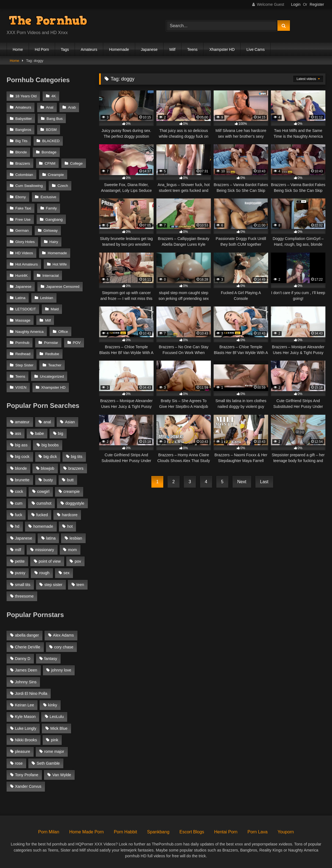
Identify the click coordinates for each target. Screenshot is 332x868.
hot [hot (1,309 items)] (70, 526)
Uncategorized (52, 376)
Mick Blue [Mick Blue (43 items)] (59, 728)
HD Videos (24, 253)
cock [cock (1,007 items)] (19, 491)
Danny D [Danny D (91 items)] (23, 659)
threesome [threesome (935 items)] (24, 596)
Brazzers (23, 163)
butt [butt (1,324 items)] (70, 480)
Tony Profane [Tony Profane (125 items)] (27, 775)
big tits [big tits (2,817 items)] (77, 457)
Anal (50, 107)
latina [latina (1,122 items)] (51, 538)
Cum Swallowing (29, 186)
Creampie (56, 175)
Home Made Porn (87, 832)
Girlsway (51, 230)
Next (242, 482)
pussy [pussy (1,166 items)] (20, 573)
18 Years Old (26, 96)
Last (264, 482)
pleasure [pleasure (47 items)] (22, 751)
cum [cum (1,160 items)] (19, 503)
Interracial (51, 276)
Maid (55, 309)
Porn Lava (258, 832)
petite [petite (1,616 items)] (20, 561)
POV (77, 343)
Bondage (49, 152)
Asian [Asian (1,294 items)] (70, 422)
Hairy (54, 242)
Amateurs (89, 49)
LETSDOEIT (26, 309)
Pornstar (51, 343)
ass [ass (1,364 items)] (18, 433)
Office (63, 332)
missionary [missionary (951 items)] (44, 550)
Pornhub (22, 343)
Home (18, 49)
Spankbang (158, 832)
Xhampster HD (222, 49)
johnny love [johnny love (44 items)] (61, 670)
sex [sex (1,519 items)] (66, 573)
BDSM (51, 130)
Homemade (119, 49)
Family (51, 208)
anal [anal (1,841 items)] (47, 422)
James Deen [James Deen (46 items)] (26, 670)
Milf (172, 49)
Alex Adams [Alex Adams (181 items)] (63, 635)
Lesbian (47, 298)
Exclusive (48, 197)
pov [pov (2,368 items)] (78, 561)
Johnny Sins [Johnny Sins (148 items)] (26, 682)
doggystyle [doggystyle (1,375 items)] (75, 503)
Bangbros (23, 130)
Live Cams (255, 49)
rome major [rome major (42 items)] (54, 751)
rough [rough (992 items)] (44, 573)
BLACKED (51, 141)
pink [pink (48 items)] (55, 740)
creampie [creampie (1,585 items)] (71, 491)
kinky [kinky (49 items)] (53, 705)
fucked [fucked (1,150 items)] (42, 515)
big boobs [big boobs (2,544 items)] (50, 445)
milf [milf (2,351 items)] (18, 550)
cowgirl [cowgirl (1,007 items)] (43, 491)
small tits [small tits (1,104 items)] (23, 585)
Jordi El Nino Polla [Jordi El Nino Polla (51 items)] (31, 693)
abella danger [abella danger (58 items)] (27, 635)
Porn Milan (49, 832)
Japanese (149, 49)
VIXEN (21, 387)
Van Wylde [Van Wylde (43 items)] (62, 775)
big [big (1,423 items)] (60, 433)
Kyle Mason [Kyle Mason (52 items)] (25, 717)
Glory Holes (25, 242)
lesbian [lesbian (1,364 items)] (76, 538)
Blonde (21, 152)
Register (317, 4)
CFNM (50, 163)
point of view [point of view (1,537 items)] (50, 561)
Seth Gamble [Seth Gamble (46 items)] (48, 763)
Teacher (55, 365)
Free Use (23, 219)
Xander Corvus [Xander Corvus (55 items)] (28, 786)
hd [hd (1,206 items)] (17, 526)
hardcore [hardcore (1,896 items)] (70, 515)
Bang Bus (55, 119)
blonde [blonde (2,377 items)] (21, 468)
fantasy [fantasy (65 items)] (51, 659)
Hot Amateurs (27, 264)
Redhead (23, 354)
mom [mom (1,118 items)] (72, 550)
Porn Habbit (125, 832)
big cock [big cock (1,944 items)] (22, 457)
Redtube (52, 354)
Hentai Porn (226, 832)
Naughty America (30, 332)
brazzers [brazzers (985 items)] (76, 468)
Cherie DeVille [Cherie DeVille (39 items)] (28, 647)
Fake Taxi (23, 208)
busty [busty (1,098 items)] (48, 480)
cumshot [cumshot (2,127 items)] (44, 503)
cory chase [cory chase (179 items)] (64, 647)
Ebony (21, 197)
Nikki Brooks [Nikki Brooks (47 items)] (26, 740)
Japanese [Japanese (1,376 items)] (23, 538)
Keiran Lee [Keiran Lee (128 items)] (25, 705)
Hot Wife (60, 264)
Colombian (24, 175)
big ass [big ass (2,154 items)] (21, 445)
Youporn (286, 832)
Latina (21, 298)
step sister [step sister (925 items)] (53, 585)
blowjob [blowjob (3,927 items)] (47, 468)
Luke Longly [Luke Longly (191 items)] (26, 728)
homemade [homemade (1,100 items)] (43, 526)
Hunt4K (22, 276)
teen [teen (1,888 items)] (80, 585)
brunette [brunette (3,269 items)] (22, 480)
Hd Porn (42, 49)
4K (54, 96)
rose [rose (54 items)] (19, 763)
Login (296, 4)
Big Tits (21, 141)
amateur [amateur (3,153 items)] (22, 422)
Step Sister (25, 365)
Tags (65, 49)
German (22, 230)
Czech (63, 186)
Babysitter (24, 119)
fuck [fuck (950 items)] (18, 515)
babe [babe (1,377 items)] (40, 433)
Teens (192, 49)
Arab (72, 107)
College (77, 163)
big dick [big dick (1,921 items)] (50, 457)
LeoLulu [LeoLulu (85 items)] (57, 717)
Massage (23, 320)
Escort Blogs (192, 832)
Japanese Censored (63, 287)
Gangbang (54, 219)
